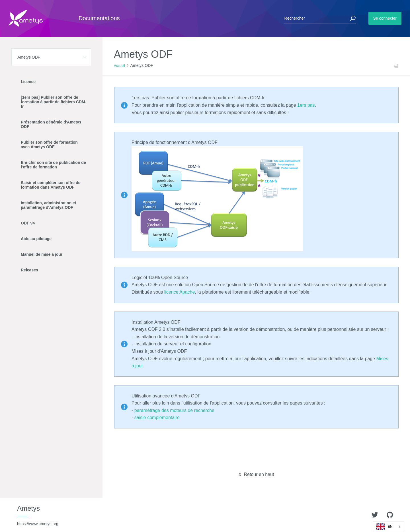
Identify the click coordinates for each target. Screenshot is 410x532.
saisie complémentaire (157, 417)
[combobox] (389, 527)
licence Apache (180, 292)
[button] (51, 57)
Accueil (119, 66)
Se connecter (385, 18)
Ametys (38, 515)
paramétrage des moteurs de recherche (174, 410)
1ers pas (306, 105)
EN (384, 527)
